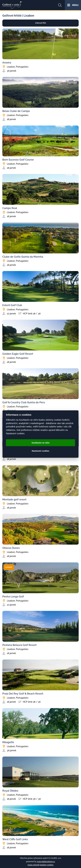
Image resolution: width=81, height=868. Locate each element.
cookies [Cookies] (50, 865)
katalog (43, 865)
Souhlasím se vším (41, 443)
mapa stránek (33, 865)
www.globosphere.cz (46, 862)
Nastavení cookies (40, 451)
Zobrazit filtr (41, 23)
